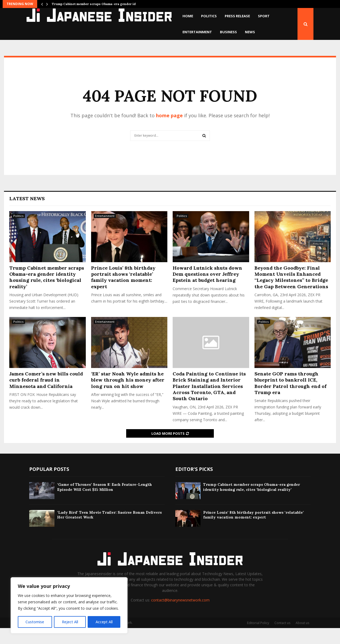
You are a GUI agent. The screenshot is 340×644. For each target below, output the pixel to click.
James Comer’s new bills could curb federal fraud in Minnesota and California (46, 396)
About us (302, 639)
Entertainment (197, 32)
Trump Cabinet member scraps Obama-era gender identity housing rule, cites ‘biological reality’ (47, 293)
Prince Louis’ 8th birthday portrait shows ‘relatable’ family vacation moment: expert (123, 293)
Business (228, 32)
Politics (209, 16)
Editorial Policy (258, 639)
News (250, 32)
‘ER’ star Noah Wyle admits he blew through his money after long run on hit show (128, 396)
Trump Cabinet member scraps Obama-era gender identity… (100, 4)
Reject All (70, 622)
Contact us (282, 639)
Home (188, 16)
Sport (264, 16)
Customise (35, 622)
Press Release (237, 16)
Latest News (27, 214)
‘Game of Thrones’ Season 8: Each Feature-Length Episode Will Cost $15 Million (105, 503)
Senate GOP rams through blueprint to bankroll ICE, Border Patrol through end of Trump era (290, 399)
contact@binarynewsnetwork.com (180, 616)
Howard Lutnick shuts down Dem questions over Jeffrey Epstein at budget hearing (207, 290)
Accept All (104, 622)
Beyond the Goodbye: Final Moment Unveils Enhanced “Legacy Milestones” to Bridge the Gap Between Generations (291, 293)
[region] (69, 605)
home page (169, 131)
